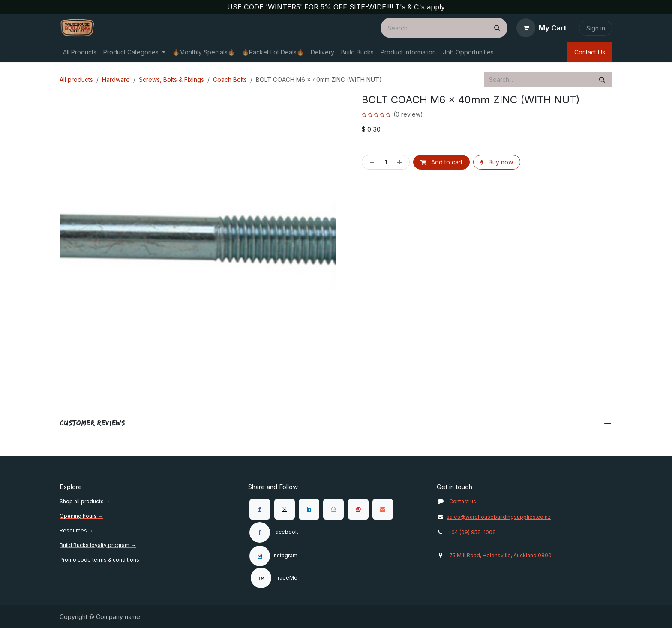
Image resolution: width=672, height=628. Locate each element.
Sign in (596, 28)
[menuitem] (80, 52)
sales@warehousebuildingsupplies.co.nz (494, 517)
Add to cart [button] (441, 162)
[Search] (497, 28)
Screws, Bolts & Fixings (171, 79)
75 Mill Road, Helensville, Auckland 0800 (500, 555)
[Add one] (401, 162)
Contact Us (590, 52)
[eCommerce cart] (541, 28)
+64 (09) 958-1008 (472, 532)
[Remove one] (370, 162)
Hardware (116, 79)
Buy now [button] (497, 162)
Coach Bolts (230, 79)
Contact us (463, 501)
